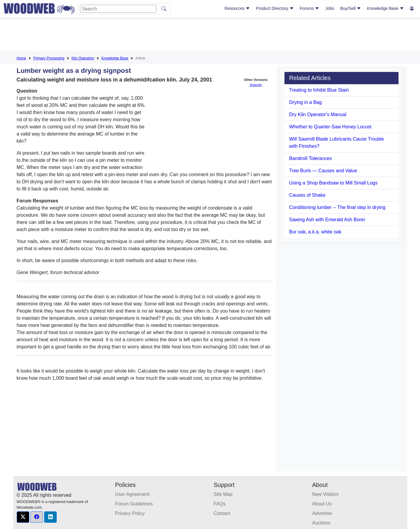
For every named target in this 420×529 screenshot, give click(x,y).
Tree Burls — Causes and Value (323, 171)
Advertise (322, 513)
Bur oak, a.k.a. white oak (315, 232)
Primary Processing (49, 58)
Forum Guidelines (134, 504)
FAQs (220, 504)
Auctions (321, 523)
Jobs (330, 8)
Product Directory (275, 8)
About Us (322, 504)
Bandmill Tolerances (311, 158)
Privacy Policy (130, 513)
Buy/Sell (351, 8)
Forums (309, 8)
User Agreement (133, 494)
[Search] (118, 9)
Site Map (223, 494)
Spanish (256, 85)
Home (21, 58)
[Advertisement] (210, 36)
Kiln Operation (83, 58)
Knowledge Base (386, 8)
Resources (237, 8)
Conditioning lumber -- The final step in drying (337, 207)
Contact (222, 513)
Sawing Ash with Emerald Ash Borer (327, 220)
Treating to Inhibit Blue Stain (319, 90)
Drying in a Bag (306, 102)
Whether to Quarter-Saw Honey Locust (330, 127)
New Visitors (326, 494)
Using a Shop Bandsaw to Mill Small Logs (333, 183)
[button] (23, 517)
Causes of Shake (307, 195)
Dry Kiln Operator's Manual (318, 114)
